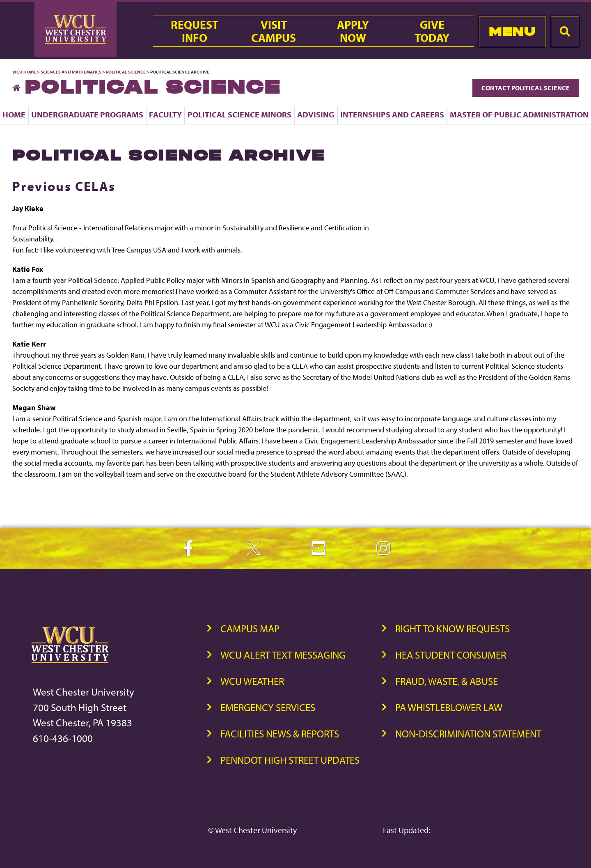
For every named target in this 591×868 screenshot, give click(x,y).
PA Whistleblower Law (449, 707)
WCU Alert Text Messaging (283, 655)
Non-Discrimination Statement (468, 734)
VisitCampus (274, 31)
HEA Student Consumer (451, 655)
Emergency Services (268, 707)
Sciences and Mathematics (71, 72)
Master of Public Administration (519, 114)
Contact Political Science (526, 88)
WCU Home (24, 72)
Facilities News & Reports (280, 734)
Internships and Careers (392, 114)
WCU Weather (252, 681)
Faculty (165, 114)
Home (14, 114)
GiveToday (432, 31)
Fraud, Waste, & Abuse (447, 681)
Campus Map (250, 628)
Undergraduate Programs (87, 114)
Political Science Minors (239, 114)
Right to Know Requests (452, 628)
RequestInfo (195, 31)
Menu (512, 31)
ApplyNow (353, 31)
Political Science (126, 72)
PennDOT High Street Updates (290, 760)
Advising (316, 114)
